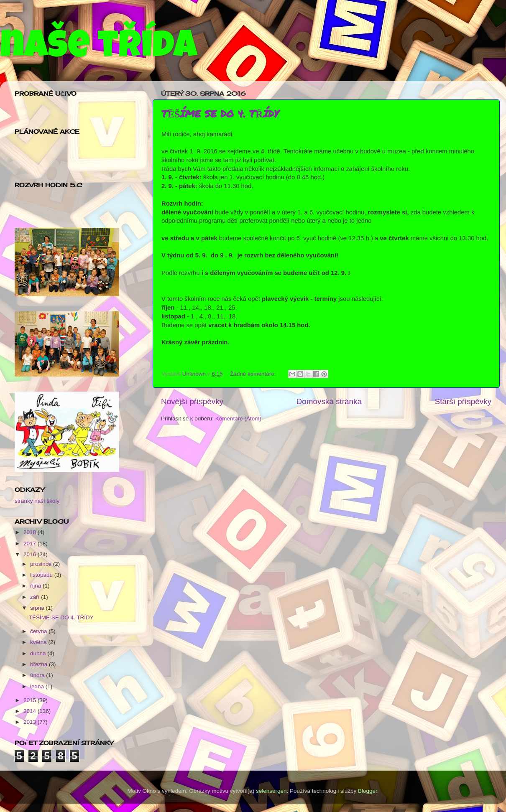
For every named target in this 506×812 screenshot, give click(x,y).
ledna (38, 686)
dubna (39, 653)
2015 (31, 700)
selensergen (271, 791)
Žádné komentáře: (254, 374)
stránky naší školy (37, 501)
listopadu (42, 575)
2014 (31, 711)
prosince (42, 564)
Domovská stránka (329, 401)
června (39, 631)
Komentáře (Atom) (238, 419)
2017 (31, 543)
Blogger (368, 791)
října (36, 586)
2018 (31, 532)
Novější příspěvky (192, 401)
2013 (31, 722)
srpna (38, 608)
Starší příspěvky (463, 401)
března (40, 664)
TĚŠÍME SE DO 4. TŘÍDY (220, 113)
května (39, 642)
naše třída (98, 49)
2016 (31, 554)
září (36, 597)
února (38, 675)
